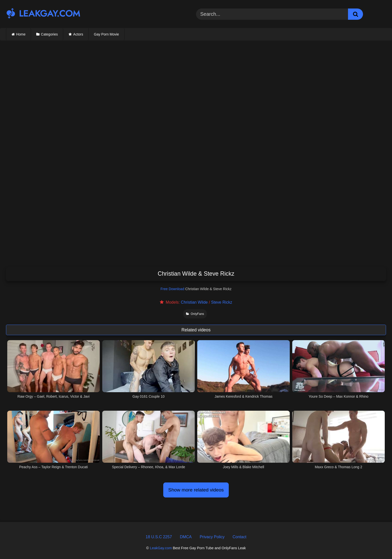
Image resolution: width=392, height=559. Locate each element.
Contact (239, 537)
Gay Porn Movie (106, 34)
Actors (78, 34)
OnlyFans (195, 314)
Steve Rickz (221, 302)
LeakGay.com (161, 548)
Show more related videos (196, 490)
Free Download (172, 289)
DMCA (186, 537)
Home (21, 34)
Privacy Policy (212, 537)
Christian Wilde (194, 302)
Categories (49, 34)
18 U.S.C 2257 (159, 537)
